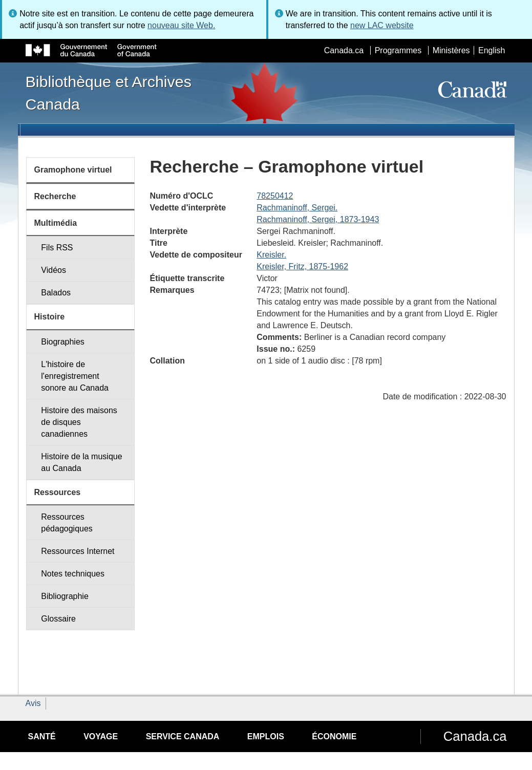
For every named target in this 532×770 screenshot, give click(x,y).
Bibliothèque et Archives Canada (109, 93)
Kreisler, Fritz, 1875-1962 (302, 266)
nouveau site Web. (181, 25)
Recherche (55, 196)
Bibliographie (65, 596)
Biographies (63, 342)
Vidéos (54, 270)
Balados (56, 293)
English (492, 50)
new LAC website (382, 25)
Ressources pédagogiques (67, 523)
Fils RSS (57, 248)
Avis (33, 703)
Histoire (50, 317)
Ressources (58, 492)
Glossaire (58, 619)
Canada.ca (344, 50)
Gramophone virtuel (73, 170)
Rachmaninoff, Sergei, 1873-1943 (318, 219)
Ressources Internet (78, 551)
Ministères (451, 50)
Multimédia (56, 223)
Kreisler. (271, 255)
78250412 (275, 196)
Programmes (398, 50)
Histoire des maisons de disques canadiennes (79, 422)
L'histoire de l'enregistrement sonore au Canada (75, 376)
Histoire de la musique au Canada (81, 462)
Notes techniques (73, 574)
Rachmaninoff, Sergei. (297, 208)
